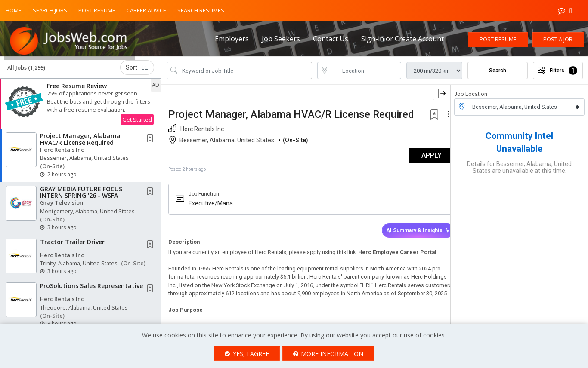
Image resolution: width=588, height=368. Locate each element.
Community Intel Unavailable (519, 145)
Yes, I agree (247, 354)
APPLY (420, 170)
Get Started (137, 123)
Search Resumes (201, 10)
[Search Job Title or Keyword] (245, 74)
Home (14, 10)
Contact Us (331, 39)
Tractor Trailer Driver (72, 245)
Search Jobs (50, 10)
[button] (81, 107)
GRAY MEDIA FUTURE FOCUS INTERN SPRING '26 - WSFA (81, 195)
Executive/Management (211, 218)
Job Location (471, 97)
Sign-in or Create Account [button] (402, 39)
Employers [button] (232, 39)
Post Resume (97, 10)
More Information (328, 354)
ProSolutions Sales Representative (91, 289)
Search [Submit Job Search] (498, 74)
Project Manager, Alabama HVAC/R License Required (80, 142)
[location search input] (365, 74)
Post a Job (558, 39)
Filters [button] (558, 74)
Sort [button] (137, 71)
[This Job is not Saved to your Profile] (152, 142)
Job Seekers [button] (281, 39)
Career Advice (146, 10)
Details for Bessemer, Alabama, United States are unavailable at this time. (519, 170)
